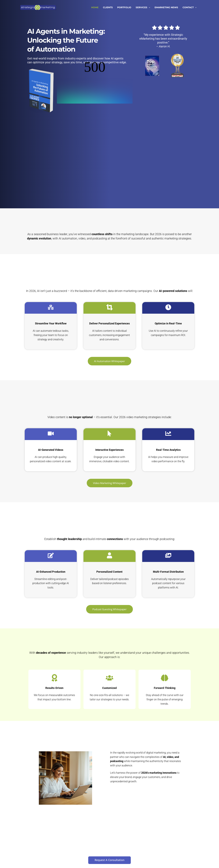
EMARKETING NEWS (166, 7)
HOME (95, 7)
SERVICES (143, 7)
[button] (149, 7)
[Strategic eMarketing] (38, 7)
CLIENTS (108, 7)
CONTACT (190, 7)
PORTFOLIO (124, 7)
